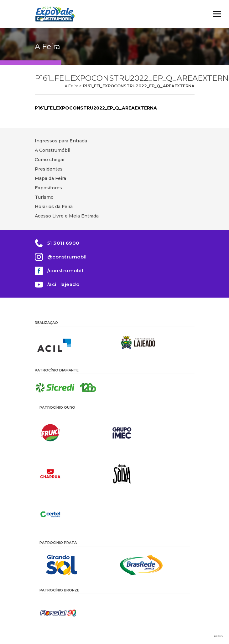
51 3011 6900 (63, 243)
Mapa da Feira (50, 178)
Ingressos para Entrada (61, 141)
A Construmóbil (52, 150)
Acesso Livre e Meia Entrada (67, 216)
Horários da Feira (54, 207)
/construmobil (65, 271)
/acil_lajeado (63, 284)
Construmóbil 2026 (55, 14)
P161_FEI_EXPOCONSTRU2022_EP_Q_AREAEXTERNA (96, 108)
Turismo (44, 197)
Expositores (48, 188)
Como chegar (50, 160)
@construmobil (67, 257)
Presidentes (49, 169)
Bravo (219, 636)
